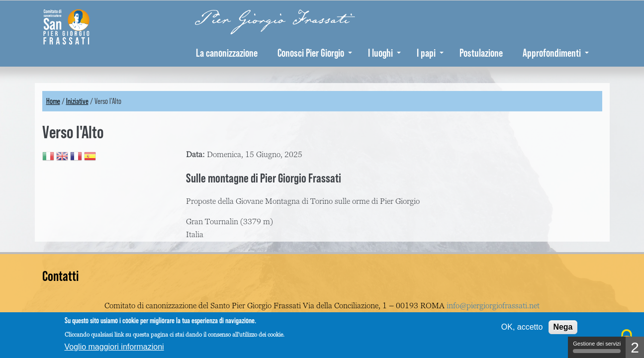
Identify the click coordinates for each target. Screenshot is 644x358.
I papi (430, 53)
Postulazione (481, 53)
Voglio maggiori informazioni (114, 347)
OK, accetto (522, 327)
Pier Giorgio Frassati (272, 19)
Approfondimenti (556, 53)
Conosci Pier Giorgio (315, 53)
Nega (563, 327)
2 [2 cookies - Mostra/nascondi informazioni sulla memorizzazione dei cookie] (635, 347)
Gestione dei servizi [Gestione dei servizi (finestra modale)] (597, 347)
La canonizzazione (227, 53)
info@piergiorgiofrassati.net (493, 306)
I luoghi (384, 53)
